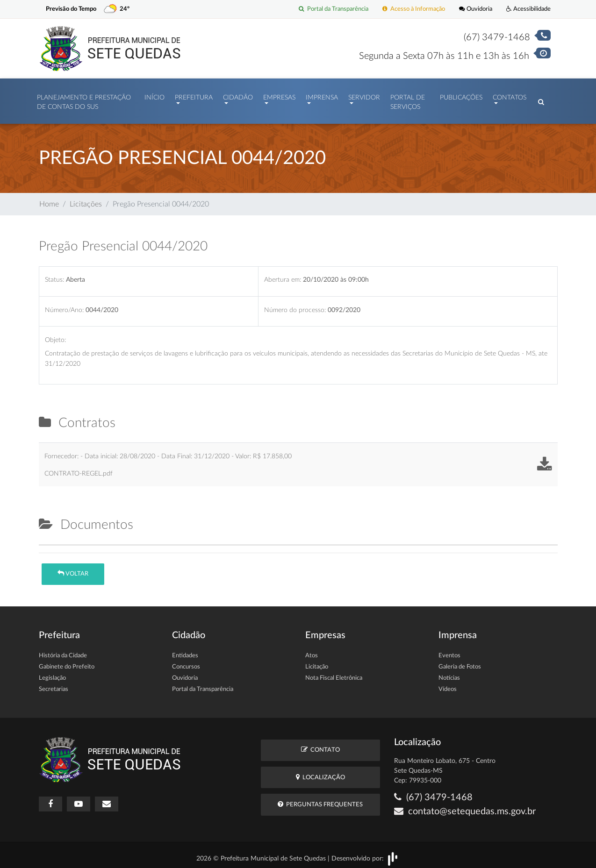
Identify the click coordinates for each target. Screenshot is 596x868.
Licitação (317, 662)
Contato (320, 745)
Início (154, 95)
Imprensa (322, 95)
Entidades (185, 651)
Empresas (279, 95)
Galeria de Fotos (460, 662)
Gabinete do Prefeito (67, 662)
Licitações (86, 199)
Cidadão (238, 95)
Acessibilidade (528, 9)
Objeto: (55, 335)
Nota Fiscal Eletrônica (334, 673)
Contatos (510, 95)
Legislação (52, 673)
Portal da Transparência (334, 9)
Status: (54, 275)
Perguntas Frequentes (320, 800)
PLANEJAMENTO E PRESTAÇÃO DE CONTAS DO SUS (84, 100)
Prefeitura (194, 95)
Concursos (186, 662)
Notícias (449, 673)
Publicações (461, 95)
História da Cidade (63, 651)
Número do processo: (295, 305)
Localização (320, 772)
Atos (312, 651)
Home (49, 199)
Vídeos (448, 685)
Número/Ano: (64, 305)
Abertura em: (283, 275)
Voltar (73, 569)
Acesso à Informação (414, 9)
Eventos (449, 651)
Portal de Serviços (408, 100)
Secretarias (54, 685)
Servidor (364, 95)
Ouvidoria (476, 9)
